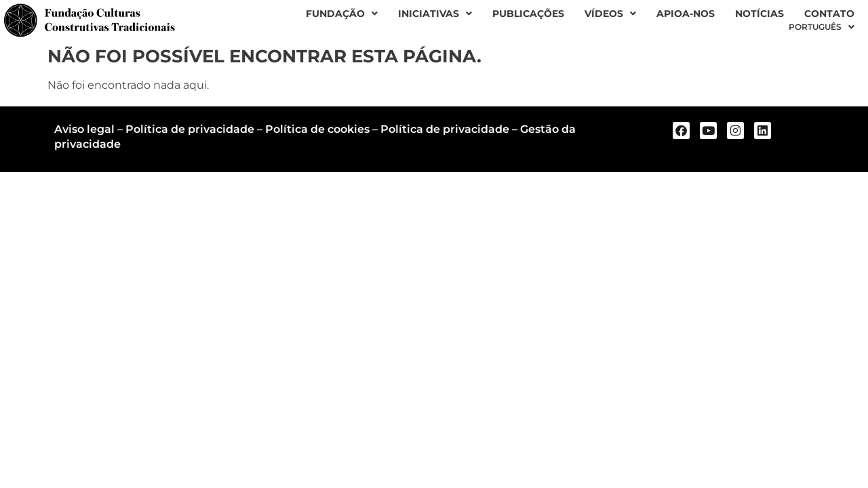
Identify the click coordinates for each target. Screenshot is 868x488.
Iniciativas (435, 14)
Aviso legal (84, 129)
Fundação (342, 14)
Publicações (528, 14)
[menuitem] (822, 27)
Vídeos (610, 14)
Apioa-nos (686, 14)
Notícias (759, 14)
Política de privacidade (190, 129)
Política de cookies (317, 129)
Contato (829, 14)
